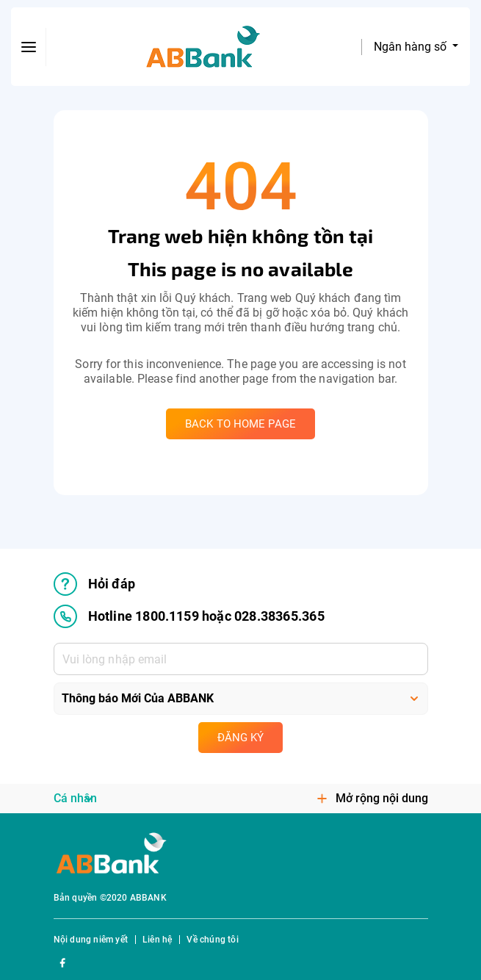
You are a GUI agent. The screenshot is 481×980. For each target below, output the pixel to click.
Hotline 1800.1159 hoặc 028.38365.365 (189, 616)
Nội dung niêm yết (91, 940)
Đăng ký (240, 738)
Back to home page (240, 424)
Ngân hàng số (412, 47)
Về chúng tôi (212, 940)
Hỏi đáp (94, 584)
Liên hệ (157, 940)
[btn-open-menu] (29, 47)
